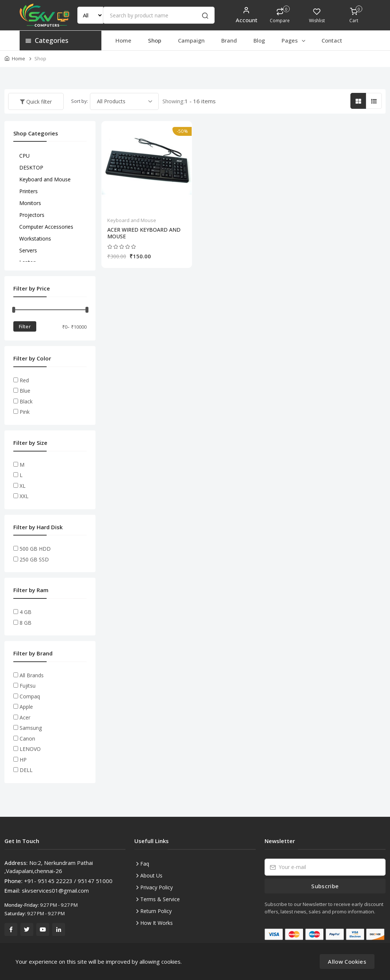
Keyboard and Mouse (132, 220)
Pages (294, 40)
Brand (229, 40)
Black (26, 401)
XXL (24, 496)
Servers (28, 250)
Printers (28, 191)
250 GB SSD (34, 559)
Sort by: (80, 101)
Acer (25, 717)
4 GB (26, 612)
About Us (151, 875)
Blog (259, 40)
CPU (24, 156)
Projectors (32, 215)
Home (123, 40)
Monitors (30, 203)
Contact (332, 40)
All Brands (32, 675)
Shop (155, 40)
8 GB (26, 623)
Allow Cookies (347, 961)
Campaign (191, 40)
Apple (26, 707)
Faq (145, 864)
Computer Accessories (46, 227)
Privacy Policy (157, 887)
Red (24, 380)
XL (23, 486)
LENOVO (30, 749)
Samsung (31, 728)
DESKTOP (31, 167)
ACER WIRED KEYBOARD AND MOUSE (144, 233)
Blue (25, 391)
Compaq (30, 696)
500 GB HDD (35, 549)
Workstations (35, 239)
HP (23, 760)
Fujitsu (28, 686)
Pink (25, 412)
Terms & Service (160, 899)
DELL (26, 770)
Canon (27, 739)
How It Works (157, 923)
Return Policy (156, 911)
